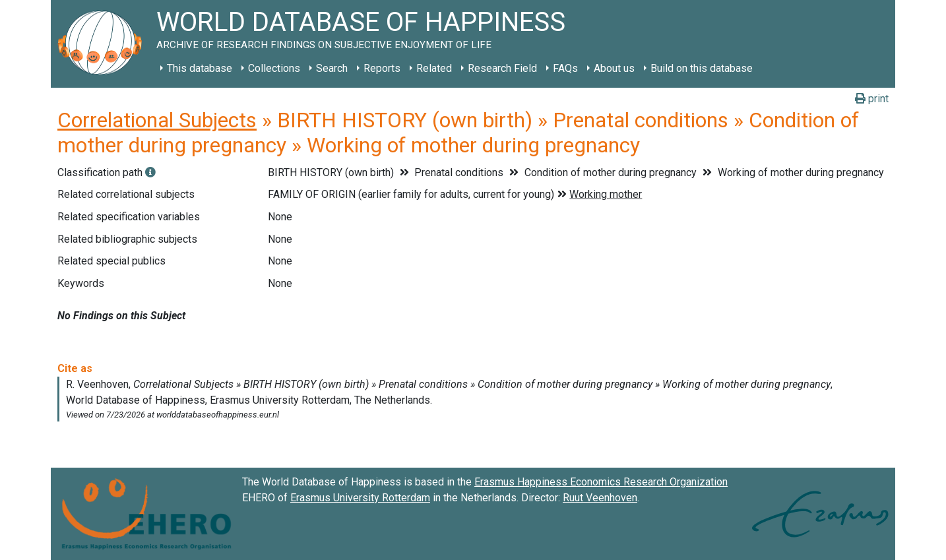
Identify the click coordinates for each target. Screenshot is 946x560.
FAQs (565, 68)
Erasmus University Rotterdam (360, 498)
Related (434, 68)
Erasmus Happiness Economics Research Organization (601, 482)
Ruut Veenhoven (600, 498)
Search (332, 68)
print (872, 99)
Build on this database (702, 68)
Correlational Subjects (157, 120)
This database (200, 68)
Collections (274, 68)
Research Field (502, 68)
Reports (382, 68)
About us (614, 68)
